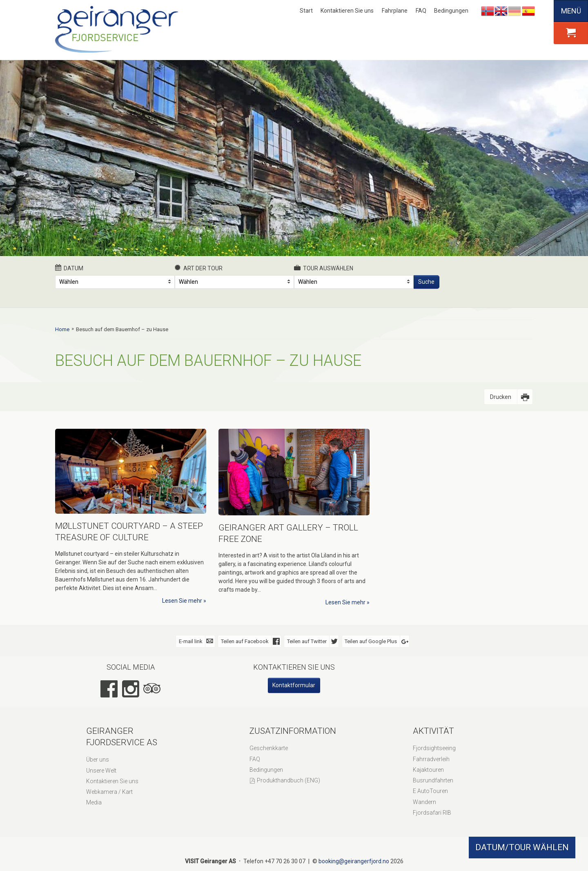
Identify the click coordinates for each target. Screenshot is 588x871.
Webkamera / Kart (109, 792)
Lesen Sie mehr (182, 601)
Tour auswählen (324, 268)
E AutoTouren (430, 791)
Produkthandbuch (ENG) (288, 780)
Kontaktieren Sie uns (347, 11)
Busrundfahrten (433, 780)
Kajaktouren (428, 770)
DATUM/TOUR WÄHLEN (522, 847)
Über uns (98, 760)
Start (306, 11)
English (501, 11)
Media (94, 802)
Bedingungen (451, 11)
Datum (69, 268)
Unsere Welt (101, 771)
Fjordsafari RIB (432, 813)
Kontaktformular (294, 685)
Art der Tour (199, 268)
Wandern (424, 802)
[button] (571, 33)
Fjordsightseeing (434, 748)
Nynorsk (488, 11)
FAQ (421, 11)
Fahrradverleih (431, 759)
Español (528, 11)
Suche (426, 282)
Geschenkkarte (269, 748)
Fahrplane (395, 11)
